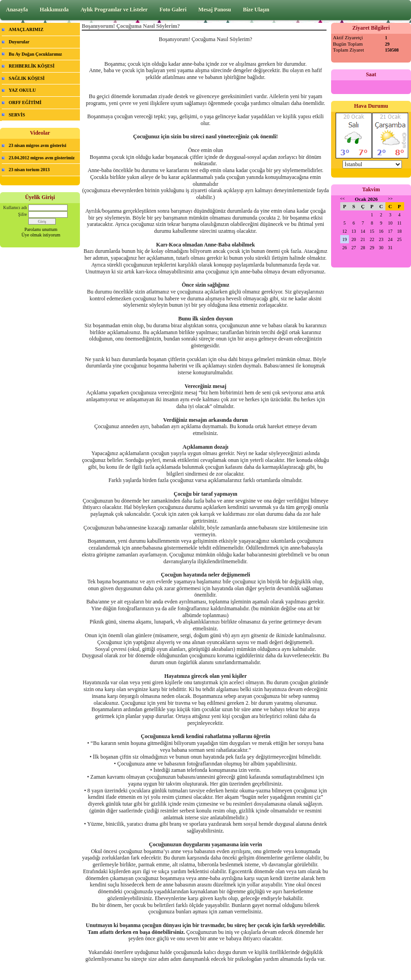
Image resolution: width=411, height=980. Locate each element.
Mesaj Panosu (215, 10)
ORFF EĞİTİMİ (25, 102)
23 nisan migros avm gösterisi (37, 145)
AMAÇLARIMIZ (26, 29)
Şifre (23, 214)
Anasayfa (17, 10)
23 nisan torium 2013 (29, 170)
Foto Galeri (173, 10)
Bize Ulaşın (256, 10)
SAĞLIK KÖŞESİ (27, 78)
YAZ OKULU (22, 90)
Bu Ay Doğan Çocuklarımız (35, 54)
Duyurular (19, 42)
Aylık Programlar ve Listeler (114, 10)
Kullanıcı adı (15, 207)
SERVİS (17, 115)
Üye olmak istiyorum (41, 235)
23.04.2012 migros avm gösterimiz (42, 158)
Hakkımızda (54, 10)
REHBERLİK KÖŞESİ (32, 66)
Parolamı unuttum (41, 229)
